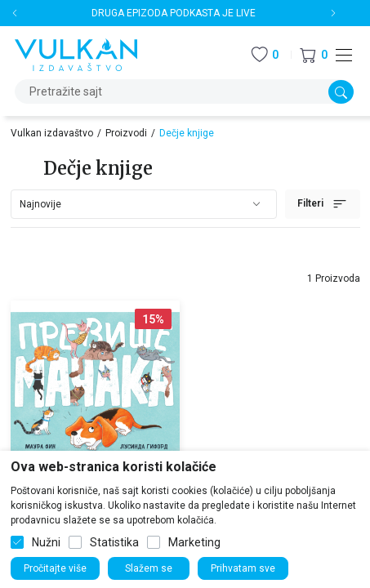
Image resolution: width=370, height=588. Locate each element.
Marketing (194, 542)
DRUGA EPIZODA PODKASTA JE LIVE (174, 13)
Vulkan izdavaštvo (52, 133)
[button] (314, 55)
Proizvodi (126, 133)
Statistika (114, 542)
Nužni (46, 542)
